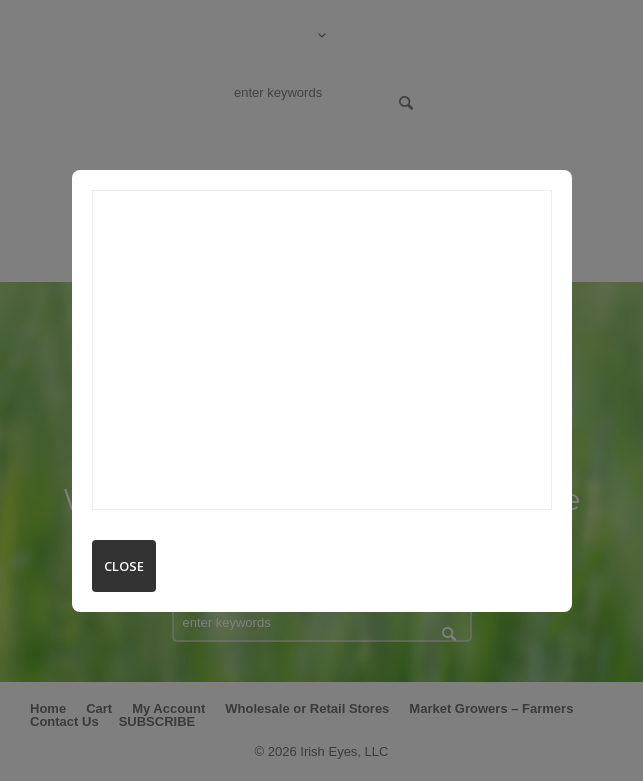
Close (124, 566)
